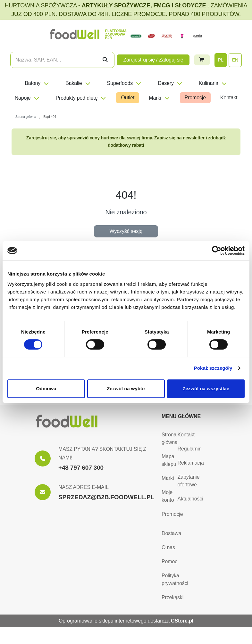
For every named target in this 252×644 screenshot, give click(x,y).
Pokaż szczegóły (213, 368)
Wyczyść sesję (126, 231)
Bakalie (78, 83)
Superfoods (124, 83)
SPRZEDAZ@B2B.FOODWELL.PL (106, 497)
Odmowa (46, 388)
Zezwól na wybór (126, 388)
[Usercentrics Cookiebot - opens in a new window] (217, 251)
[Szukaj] (105, 60)
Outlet (128, 98)
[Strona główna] (67, 421)
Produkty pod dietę (81, 98)
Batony (37, 83)
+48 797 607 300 (81, 468)
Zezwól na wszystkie (206, 388)
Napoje (27, 98)
